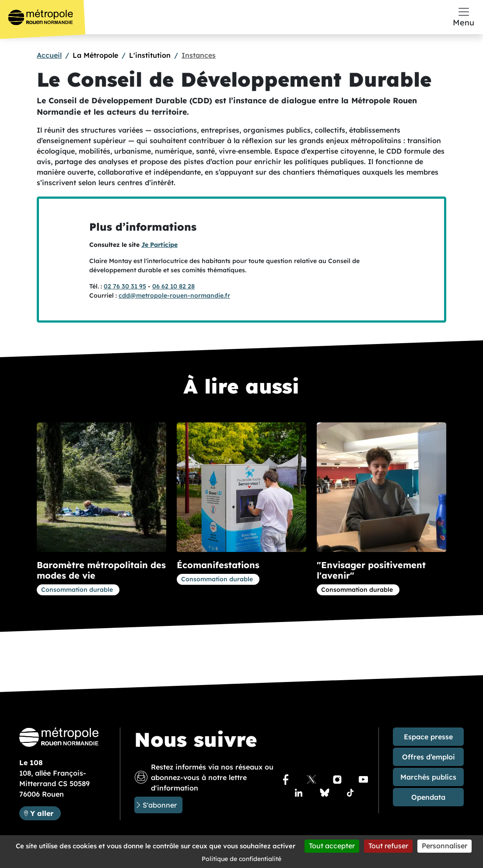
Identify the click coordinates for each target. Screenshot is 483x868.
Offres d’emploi (429, 757)
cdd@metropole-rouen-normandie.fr (174, 295)
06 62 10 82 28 (173, 286)
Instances (199, 55)
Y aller (45, 813)
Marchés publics (428, 777)
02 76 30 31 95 (125, 286)
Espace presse (428, 737)
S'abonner (160, 805)
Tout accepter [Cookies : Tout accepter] (332, 846)
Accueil (49, 55)
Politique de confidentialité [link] (241, 859)
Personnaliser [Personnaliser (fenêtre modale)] (444, 846)
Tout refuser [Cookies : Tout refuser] (388, 846)
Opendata (428, 797)
